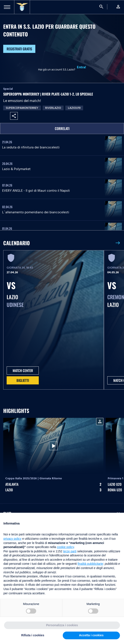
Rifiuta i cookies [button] (33, 635)
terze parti (70, 551)
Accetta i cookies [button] (91, 635)
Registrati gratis (19, 49)
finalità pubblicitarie (90, 564)
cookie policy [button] (65, 547)
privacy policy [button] (12, 539)
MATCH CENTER (23, 371)
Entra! (81, 67)
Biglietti (23, 380)
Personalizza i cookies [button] (62, 625)
